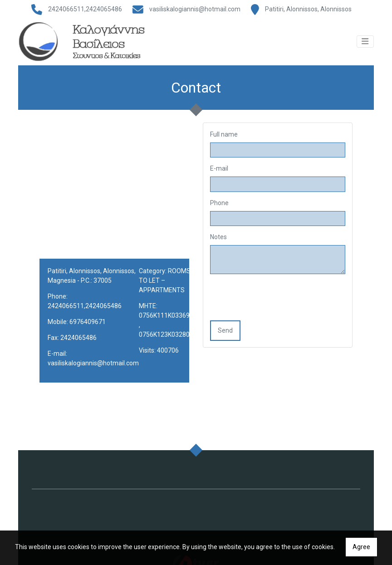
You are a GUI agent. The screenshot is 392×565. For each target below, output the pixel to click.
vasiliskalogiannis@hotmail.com (195, 9)
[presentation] (279, 305)
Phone (219, 209)
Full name (224, 141)
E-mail (219, 175)
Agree (361, 547)
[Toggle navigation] (365, 45)
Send (225, 337)
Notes (218, 244)
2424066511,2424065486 (85, 9)
